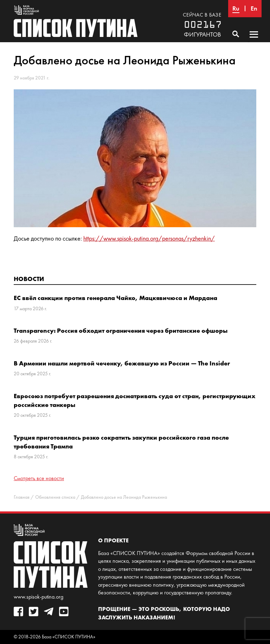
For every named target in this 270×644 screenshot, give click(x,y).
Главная (22, 497)
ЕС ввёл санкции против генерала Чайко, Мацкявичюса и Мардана (115, 298)
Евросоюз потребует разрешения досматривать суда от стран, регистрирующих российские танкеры (135, 400)
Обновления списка (55, 497)
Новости (29, 279)
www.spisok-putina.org (38, 597)
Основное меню (254, 41)
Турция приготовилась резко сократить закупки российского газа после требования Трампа (121, 442)
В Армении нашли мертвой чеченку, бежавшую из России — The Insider (122, 363)
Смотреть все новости (39, 478)
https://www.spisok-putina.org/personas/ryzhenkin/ (149, 238)
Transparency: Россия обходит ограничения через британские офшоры (121, 330)
